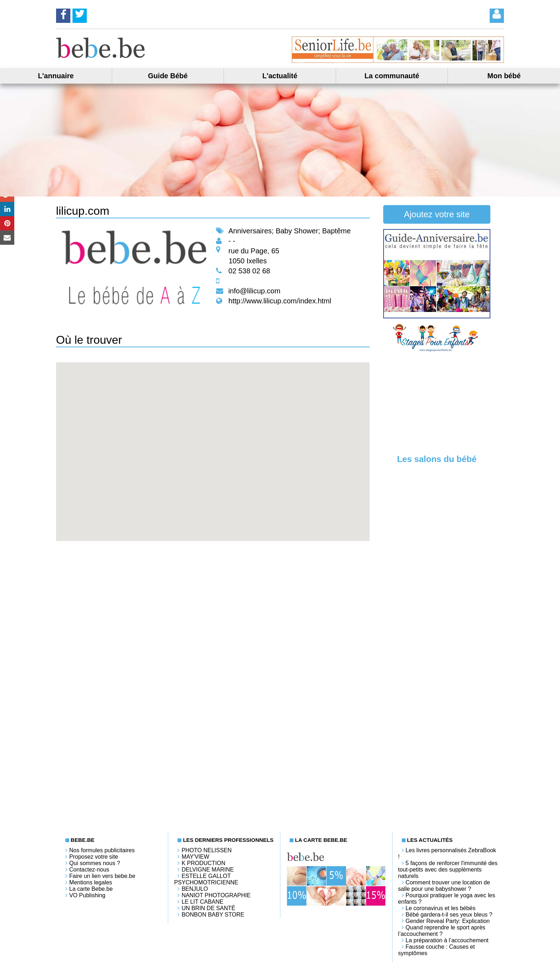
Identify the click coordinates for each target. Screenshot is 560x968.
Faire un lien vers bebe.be (102, 876)
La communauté (392, 76)
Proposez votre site (94, 857)
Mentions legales (91, 882)
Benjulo (195, 889)
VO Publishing (87, 895)
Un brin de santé (208, 908)
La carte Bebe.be (91, 889)
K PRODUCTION (203, 863)
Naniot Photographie (216, 895)
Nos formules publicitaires (102, 850)
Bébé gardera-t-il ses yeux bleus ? (449, 915)
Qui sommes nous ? (95, 863)
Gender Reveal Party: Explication (448, 921)
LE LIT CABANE (202, 902)
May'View (195, 857)
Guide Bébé (168, 76)
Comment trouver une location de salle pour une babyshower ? (444, 886)
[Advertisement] (437, 402)
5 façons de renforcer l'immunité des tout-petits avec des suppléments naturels (448, 870)
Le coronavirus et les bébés (441, 908)
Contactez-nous (89, 870)
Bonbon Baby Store (213, 915)
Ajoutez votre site (437, 214)
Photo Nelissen (206, 850)
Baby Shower (297, 231)
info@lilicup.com (254, 291)
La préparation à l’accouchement (447, 940)
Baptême (336, 231)
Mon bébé (504, 76)
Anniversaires (250, 231)
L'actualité (280, 76)
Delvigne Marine (207, 870)
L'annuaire (56, 76)
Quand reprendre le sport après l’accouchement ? (442, 931)
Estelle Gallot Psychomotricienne (206, 879)
